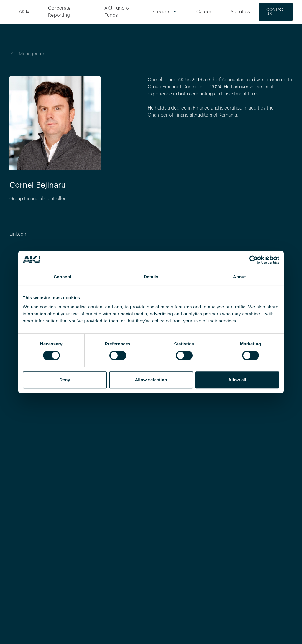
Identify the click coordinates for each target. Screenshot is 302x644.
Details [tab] (151, 277)
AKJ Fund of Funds (117, 12)
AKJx (24, 12)
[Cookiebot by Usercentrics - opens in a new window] (253, 260)
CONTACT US (276, 12)
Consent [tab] (63, 277)
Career (204, 12)
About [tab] (239, 277)
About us (240, 12)
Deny (65, 380)
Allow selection (151, 380)
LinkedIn (18, 234)
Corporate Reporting (59, 12)
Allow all (237, 380)
